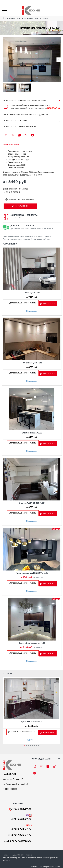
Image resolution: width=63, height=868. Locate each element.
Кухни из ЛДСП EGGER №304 (32, 503)
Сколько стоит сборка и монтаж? (19, 127)
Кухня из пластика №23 (32, 722)
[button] (5, 60)
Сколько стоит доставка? (15, 121)
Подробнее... (32, 311)
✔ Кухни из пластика (16, 18)
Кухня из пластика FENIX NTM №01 (32, 573)
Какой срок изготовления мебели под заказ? (25, 115)
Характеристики (11, 144)
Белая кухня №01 (32, 293)
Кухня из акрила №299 (32, 433)
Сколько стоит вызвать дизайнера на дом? (24, 101)
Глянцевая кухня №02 (32, 363)
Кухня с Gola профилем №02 (32, 643)
